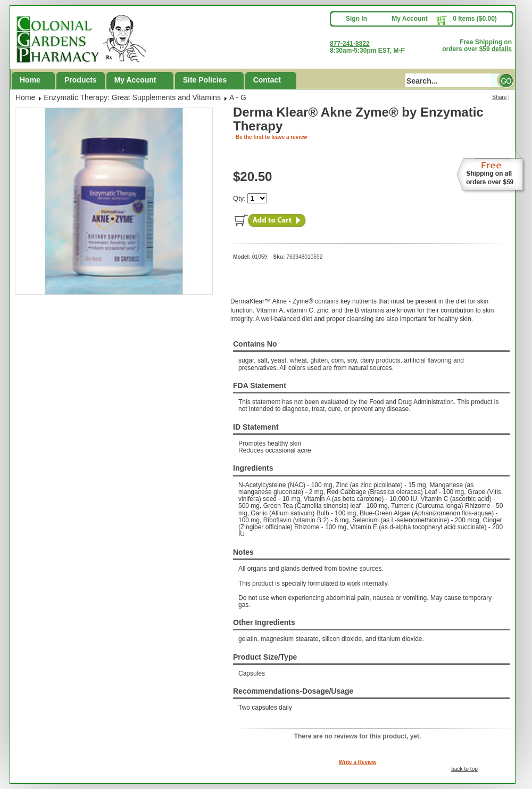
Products (81, 80)
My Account (410, 19)
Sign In (356, 19)
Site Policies (205, 80)
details (502, 49)
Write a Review (358, 762)
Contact (267, 80)
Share (499, 97)
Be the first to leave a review (272, 137)
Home (30, 80)
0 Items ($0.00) (475, 19)
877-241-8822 (350, 44)
